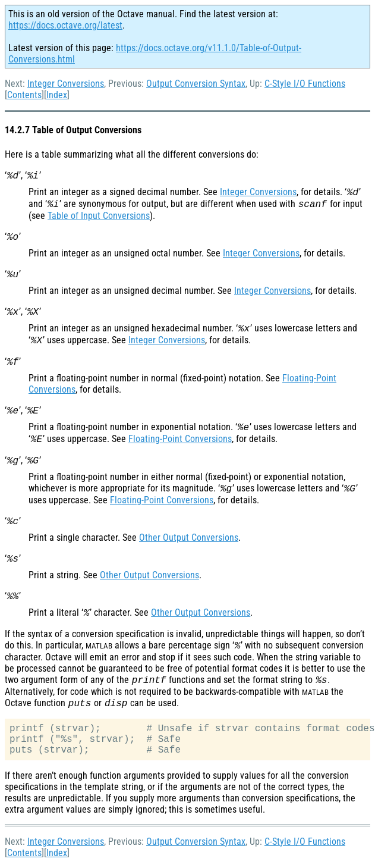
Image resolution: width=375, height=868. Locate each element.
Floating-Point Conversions (180, 439)
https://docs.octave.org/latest (65, 25)
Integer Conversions (66, 84)
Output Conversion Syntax (196, 84)
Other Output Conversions (189, 538)
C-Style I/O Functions (305, 84)
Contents (24, 95)
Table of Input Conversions (99, 216)
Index (57, 95)
